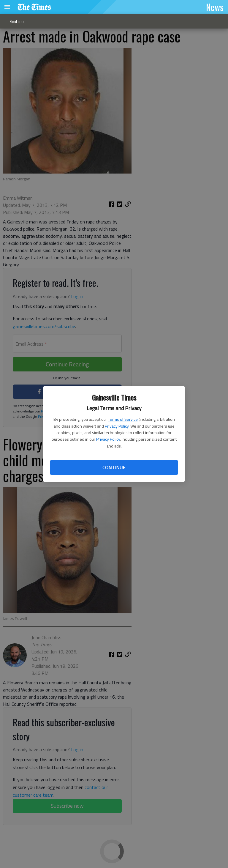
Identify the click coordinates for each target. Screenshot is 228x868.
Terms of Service (123, 419)
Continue (114, 467)
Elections (17, 21)
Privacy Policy (117, 426)
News (215, 7)
